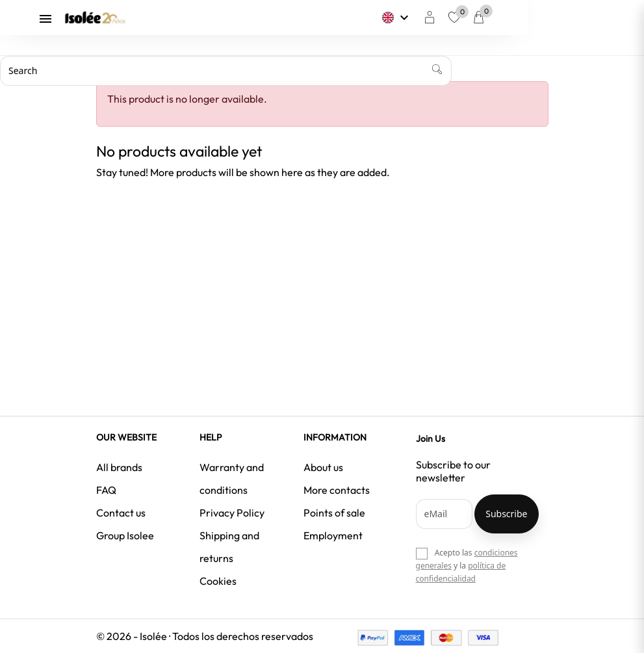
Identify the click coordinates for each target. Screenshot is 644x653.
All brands (119, 467)
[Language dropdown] (455, 18)
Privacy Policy (232, 513)
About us (323, 467)
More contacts (337, 490)
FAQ (106, 490)
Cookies (218, 581)
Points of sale (334, 513)
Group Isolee (125, 535)
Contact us (121, 513)
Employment (333, 535)
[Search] (226, 71)
